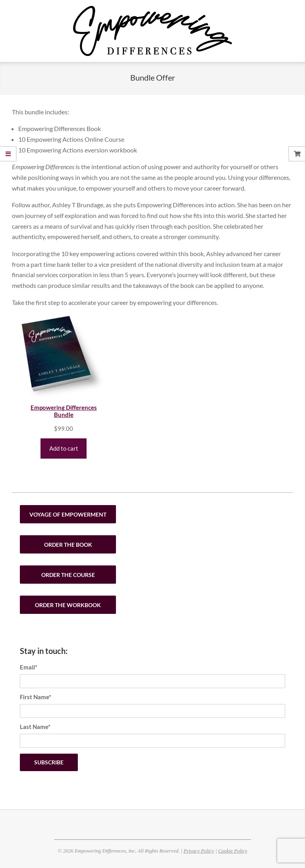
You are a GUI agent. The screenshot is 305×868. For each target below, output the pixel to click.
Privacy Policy (199, 851)
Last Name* (35, 727)
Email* (29, 667)
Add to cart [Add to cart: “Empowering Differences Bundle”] (64, 448)
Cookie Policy (233, 851)
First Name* (36, 697)
